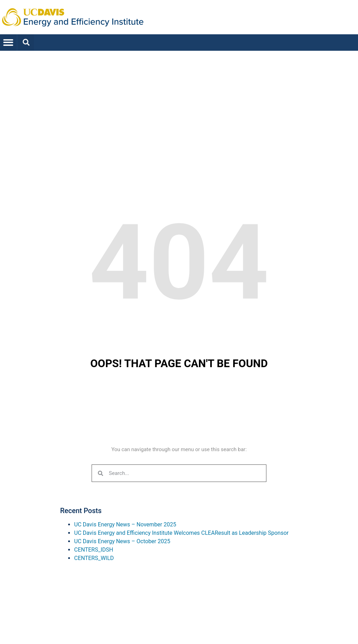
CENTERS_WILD (94, 558)
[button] (8, 43)
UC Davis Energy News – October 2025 (122, 541)
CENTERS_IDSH (94, 550)
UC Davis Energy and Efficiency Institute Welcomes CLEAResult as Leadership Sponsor (181, 533)
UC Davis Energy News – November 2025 (125, 524)
